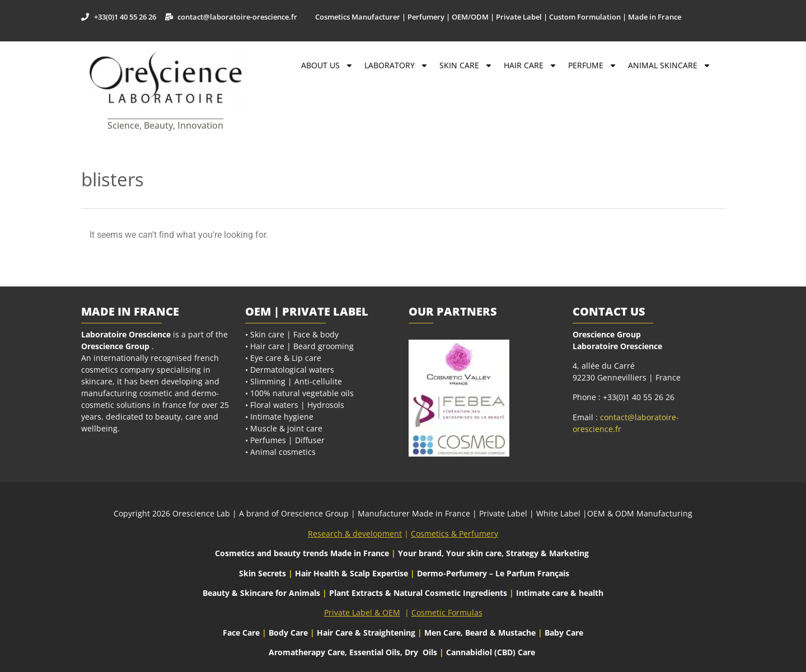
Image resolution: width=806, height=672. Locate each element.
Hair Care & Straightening (367, 633)
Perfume (592, 65)
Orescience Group (115, 346)
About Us (327, 65)
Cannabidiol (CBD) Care (491, 652)
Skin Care (466, 65)
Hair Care (530, 65)
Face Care (242, 633)
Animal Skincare (669, 65)
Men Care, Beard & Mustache (480, 633)
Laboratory (396, 65)
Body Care (288, 633)
